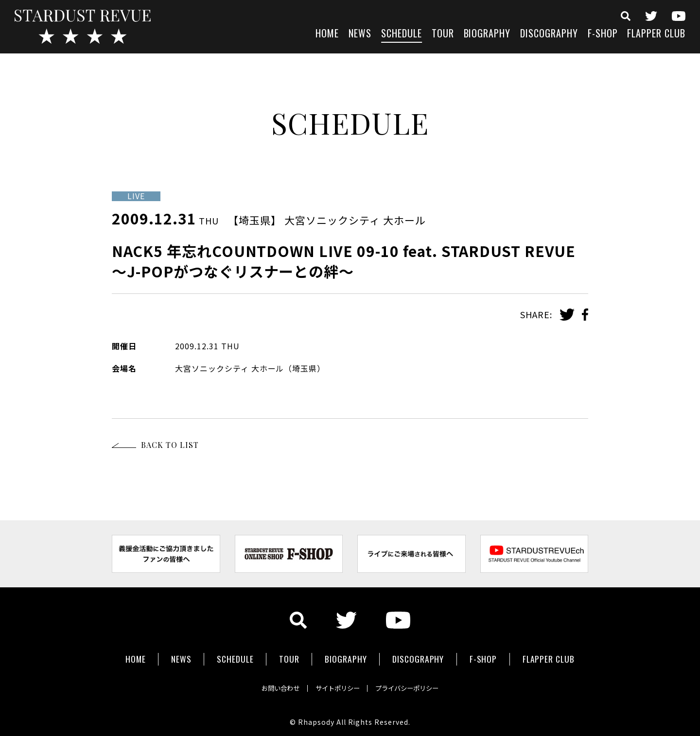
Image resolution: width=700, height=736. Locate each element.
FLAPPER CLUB (656, 34)
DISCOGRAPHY (549, 34)
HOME (327, 34)
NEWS (360, 34)
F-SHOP (603, 34)
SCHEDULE (402, 34)
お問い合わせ (272, 685)
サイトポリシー (336, 685)
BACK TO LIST (170, 445)
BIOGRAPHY (487, 34)
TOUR (443, 34)
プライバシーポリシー (414, 685)
